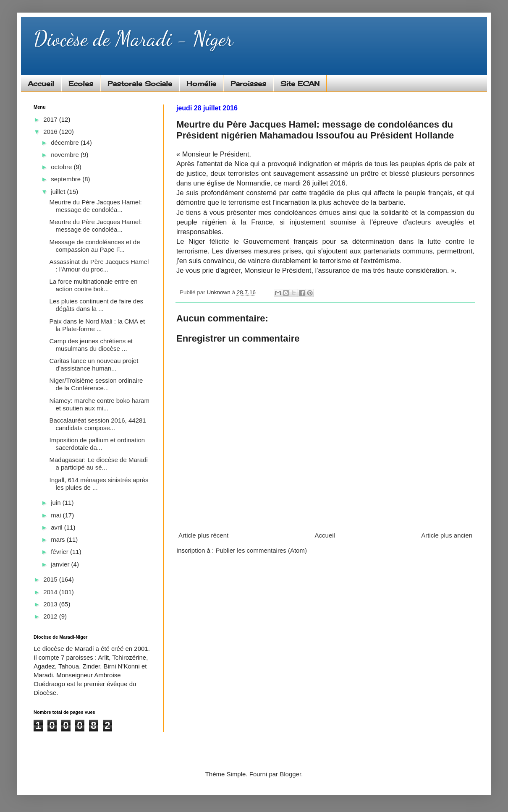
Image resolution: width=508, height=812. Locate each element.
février (60, 552)
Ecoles (81, 84)
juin (57, 503)
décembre (66, 142)
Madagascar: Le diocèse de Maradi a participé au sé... (99, 463)
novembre (66, 155)
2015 (51, 579)
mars (59, 539)
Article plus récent (203, 535)
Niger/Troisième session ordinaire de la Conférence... (96, 384)
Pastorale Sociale (140, 84)
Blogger (290, 774)
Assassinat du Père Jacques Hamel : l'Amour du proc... (99, 265)
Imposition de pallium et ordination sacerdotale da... (97, 444)
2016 (51, 132)
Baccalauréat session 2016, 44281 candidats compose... (98, 424)
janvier (61, 564)
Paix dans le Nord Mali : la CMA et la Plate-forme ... (97, 325)
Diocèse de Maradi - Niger (133, 39)
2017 (51, 119)
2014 (51, 592)
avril (58, 527)
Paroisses (248, 84)
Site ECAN (300, 84)
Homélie (201, 84)
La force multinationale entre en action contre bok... (94, 285)
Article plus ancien (447, 535)
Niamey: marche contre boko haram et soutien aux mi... (100, 404)
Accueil (41, 84)
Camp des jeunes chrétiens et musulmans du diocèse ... (91, 345)
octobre (62, 167)
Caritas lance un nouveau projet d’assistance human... (94, 364)
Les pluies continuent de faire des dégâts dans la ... (96, 305)
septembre (67, 179)
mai (57, 515)
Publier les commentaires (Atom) (261, 550)
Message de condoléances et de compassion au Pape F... (95, 246)
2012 (51, 616)
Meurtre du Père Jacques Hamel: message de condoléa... (96, 206)
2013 (51, 604)
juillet (59, 192)
